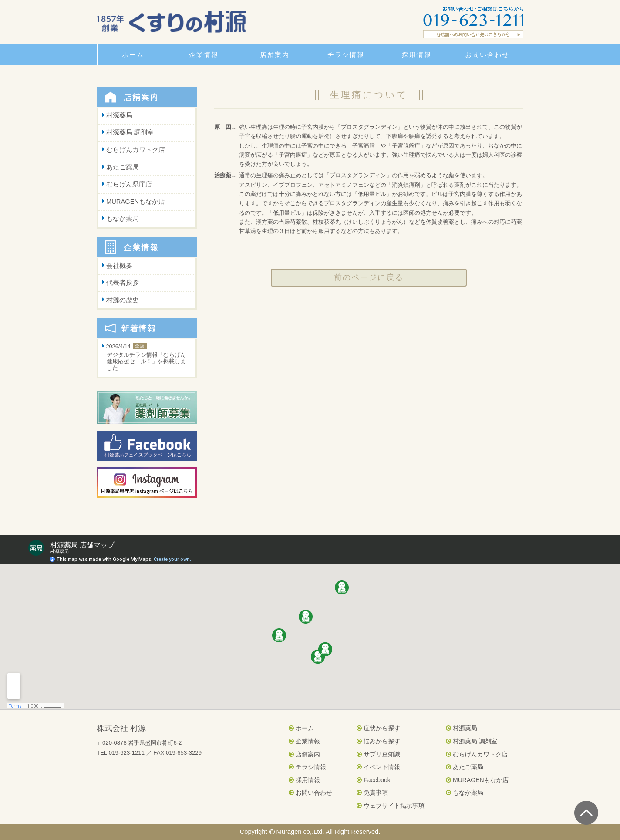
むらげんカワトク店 (136, 150)
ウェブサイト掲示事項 (391, 806)
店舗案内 (304, 754)
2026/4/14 (147, 358)
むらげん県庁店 (129, 184)
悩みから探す (378, 741)
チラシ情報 (307, 767)
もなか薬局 (123, 219)
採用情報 (304, 780)
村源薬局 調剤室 (130, 132)
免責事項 (372, 793)
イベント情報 (378, 767)
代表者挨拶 (123, 283)
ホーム (301, 728)
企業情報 (304, 741)
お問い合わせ (310, 793)
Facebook (373, 780)
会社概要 (119, 266)
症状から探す (378, 728)
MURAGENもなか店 (136, 202)
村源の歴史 (123, 300)
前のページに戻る (369, 277)
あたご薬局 (123, 167)
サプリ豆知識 (378, 754)
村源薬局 (119, 115)
